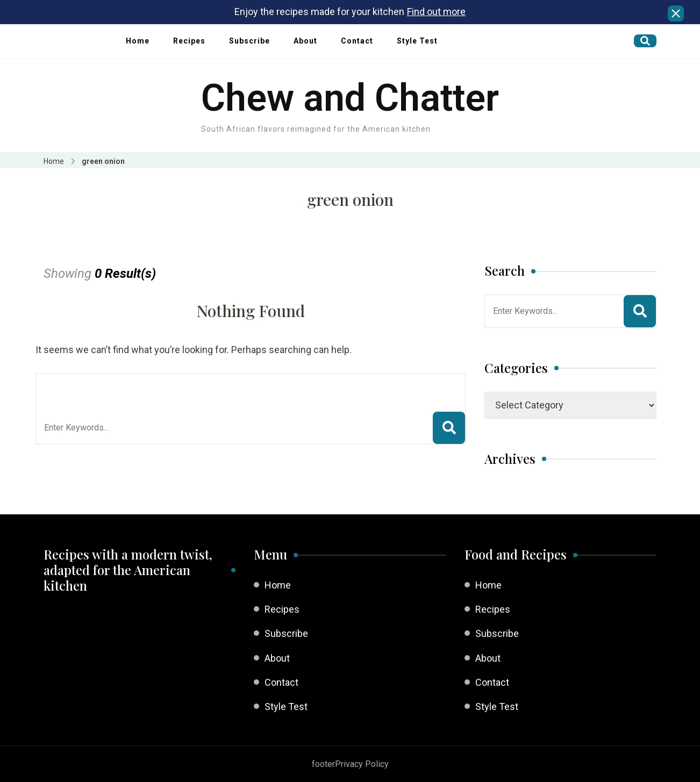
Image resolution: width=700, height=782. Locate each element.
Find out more (436, 12)
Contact (357, 41)
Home (138, 41)
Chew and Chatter (350, 98)
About (305, 41)
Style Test (417, 41)
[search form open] (645, 41)
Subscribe (249, 41)
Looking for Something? (123, 387)
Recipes (189, 41)
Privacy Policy (362, 764)
